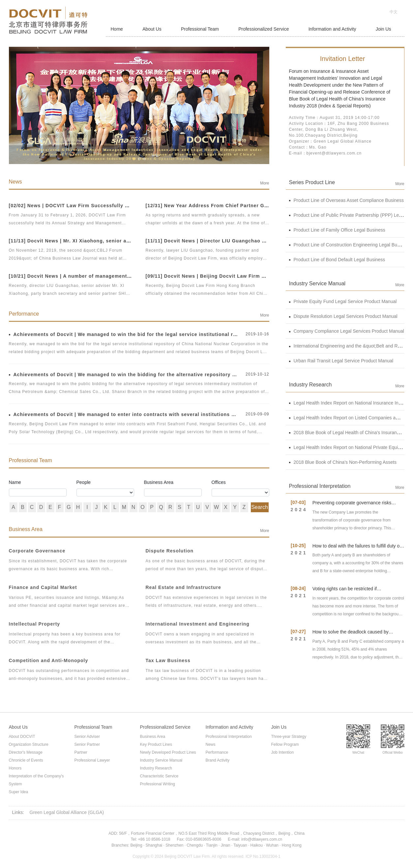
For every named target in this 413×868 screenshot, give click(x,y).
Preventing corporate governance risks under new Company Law (352, 505)
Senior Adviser (87, 737)
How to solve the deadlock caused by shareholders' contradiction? (351, 635)
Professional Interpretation (229, 737)
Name (15, 482)
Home (117, 29)
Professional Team (200, 29)
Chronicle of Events (26, 760)
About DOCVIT (22, 737)
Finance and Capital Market (43, 587)
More (265, 183)
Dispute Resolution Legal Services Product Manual (343, 316)
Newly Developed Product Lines (168, 752)
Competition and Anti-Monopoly (49, 660)
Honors (15, 768)
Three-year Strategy (289, 737)
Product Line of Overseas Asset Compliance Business (347, 200)
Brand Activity (218, 760)
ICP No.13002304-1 (263, 856)
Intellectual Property (35, 624)
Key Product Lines (156, 744)
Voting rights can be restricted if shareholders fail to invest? (345, 591)
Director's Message (26, 752)
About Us (152, 29)
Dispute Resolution (170, 551)
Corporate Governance (37, 551)
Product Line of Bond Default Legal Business (337, 260)
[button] (134, 159)
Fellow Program (285, 744)
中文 (394, 12)
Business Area (159, 482)
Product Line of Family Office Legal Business (337, 230)
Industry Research (156, 768)
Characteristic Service (159, 776)
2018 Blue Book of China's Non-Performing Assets (343, 462)
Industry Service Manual (161, 760)
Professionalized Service (264, 29)
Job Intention (283, 752)
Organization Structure (29, 744)
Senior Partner (87, 744)
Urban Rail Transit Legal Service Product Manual (341, 361)
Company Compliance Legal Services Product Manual (347, 331)
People (84, 482)
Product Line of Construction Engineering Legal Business (350, 245)
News (211, 744)
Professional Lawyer (92, 760)
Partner (81, 752)
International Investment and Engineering (198, 624)
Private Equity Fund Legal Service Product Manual (343, 301)
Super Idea (19, 792)
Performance (217, 752)
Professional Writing (158, 784)
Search (260, 507)
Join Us (383, 29)
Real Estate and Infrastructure (183, 587)
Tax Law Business (168, 660)
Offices (219, 482)
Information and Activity (332, 29)
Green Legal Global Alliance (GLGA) (67, 812)
